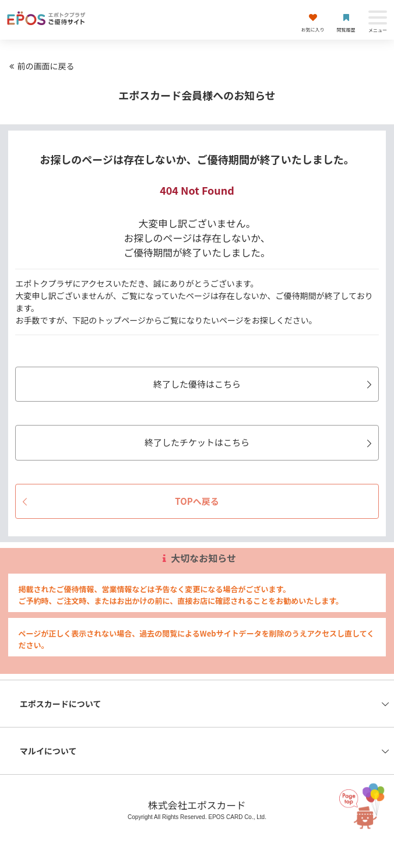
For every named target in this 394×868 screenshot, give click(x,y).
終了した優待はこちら (264, 384)
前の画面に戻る (40, 66)
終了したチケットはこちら (260, 442)
